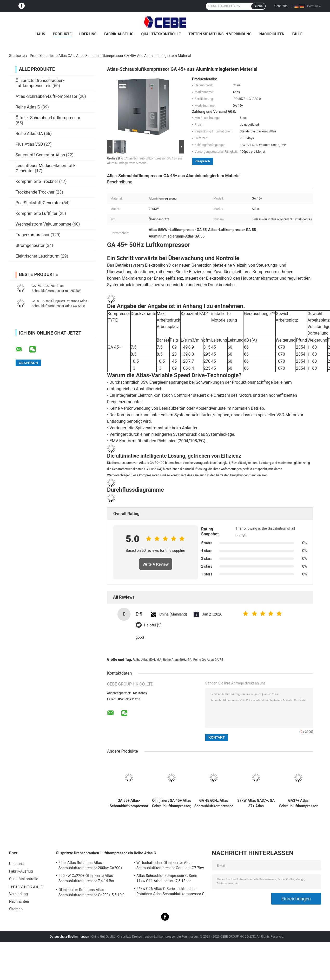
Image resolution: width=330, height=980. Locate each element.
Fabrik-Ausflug (119, 34)
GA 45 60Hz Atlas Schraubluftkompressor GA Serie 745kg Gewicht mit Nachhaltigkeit (214, 803)
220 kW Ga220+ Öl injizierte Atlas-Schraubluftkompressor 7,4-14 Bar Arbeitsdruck (86, 879)
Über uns (88, 34)
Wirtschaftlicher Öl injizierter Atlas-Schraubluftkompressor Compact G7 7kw (170, 865)
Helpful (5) (153, 625)
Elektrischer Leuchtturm (38, 256)
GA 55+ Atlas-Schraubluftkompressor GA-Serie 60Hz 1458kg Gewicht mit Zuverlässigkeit (129, 803)
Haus (40, 34)
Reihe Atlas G (28, 107)
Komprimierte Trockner (37, 181)
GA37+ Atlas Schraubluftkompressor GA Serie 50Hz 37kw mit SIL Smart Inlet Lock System (298, 803)
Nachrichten (272, 34)
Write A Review (156, 564)
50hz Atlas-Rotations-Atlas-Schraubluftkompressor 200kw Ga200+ (90, 865)
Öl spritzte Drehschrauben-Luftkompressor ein (40, 83)
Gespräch (281, 6)
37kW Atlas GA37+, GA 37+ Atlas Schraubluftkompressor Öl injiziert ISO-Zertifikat (256, 803)
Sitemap (16, 909)
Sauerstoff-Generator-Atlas (41, 155)
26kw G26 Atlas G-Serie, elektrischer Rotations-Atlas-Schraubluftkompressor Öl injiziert (171, 892)
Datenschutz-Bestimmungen (70, 937)
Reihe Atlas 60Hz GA (177, 660)
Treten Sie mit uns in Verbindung (220, 34)
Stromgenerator (30, 245)
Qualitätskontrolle (161, 34)
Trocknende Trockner (35, 192)
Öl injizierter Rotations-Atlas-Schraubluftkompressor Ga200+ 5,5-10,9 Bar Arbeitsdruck (91, 893)
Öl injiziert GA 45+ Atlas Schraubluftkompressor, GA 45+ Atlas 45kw (172, 803)
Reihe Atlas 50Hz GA (147, 660)
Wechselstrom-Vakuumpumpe (43, 224)
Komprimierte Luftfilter (37, 213)
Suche (258, 6)
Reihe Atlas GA (61, 56)
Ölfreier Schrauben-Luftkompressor (48, 118)
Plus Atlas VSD (29, 144)
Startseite (17, 56)
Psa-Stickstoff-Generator (38, 203)
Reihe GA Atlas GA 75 (208, 660)
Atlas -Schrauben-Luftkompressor (47, 96)
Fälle (297, 34)
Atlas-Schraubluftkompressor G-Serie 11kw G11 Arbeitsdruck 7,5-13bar (167, 878)
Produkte (62, 34)
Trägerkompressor (33, 235)
